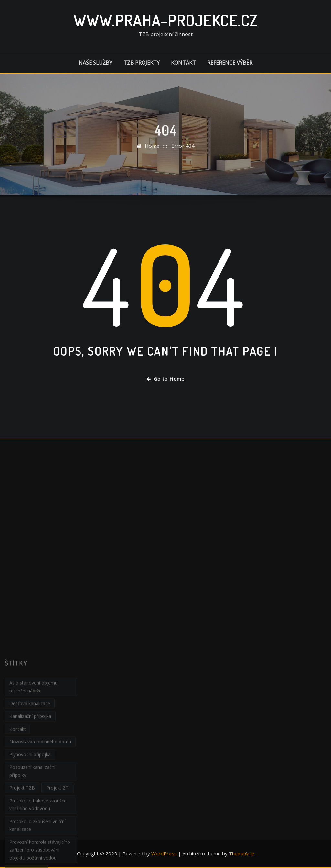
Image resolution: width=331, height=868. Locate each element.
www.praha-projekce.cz (165, 20)
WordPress (164, 853)
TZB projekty (142, 63)
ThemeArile (242, 853)
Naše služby (95, 63)
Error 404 (183, 155)
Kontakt (183, 63)
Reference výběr (230, 63)
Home (152, 155)
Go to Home (165, 379)
